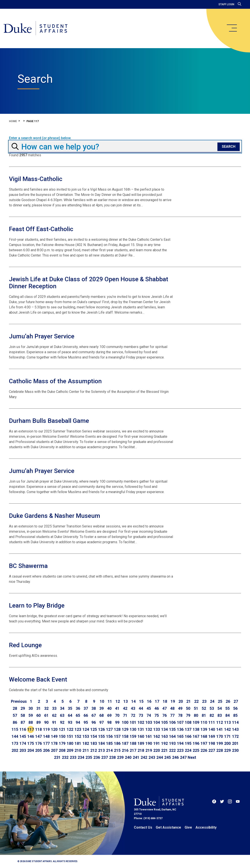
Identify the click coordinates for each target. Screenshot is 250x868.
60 (38, 715)
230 (235, 750)
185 (109, 743)
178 (54, 743)
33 (54, 708)
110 (204, 722)
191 (157, 743)
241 (136, 757)
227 (212, 750)
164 (172, 736)
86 (15, 722)
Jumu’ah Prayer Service (42, 336)
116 (23, 729)
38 (94, 708)
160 (141, 736)
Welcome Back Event (38, 679)
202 (15, 750)
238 (112, 757)
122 (70, 729)
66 (86, 715)
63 (62, 715)
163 (164, 736)
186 (117, 743)
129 (125, 729)
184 (101, 743)
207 (54, 750)
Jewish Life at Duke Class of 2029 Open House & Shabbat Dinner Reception (89, 283)
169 (212, 736)
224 (188, 750)
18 (165, 701)
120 (54, 729)
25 (220, 701)
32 (46, 708)
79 (188, 715)
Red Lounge (25, 645)
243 (152, 757)
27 (236, 701)
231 (57, 757)
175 (31, 743)
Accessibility (206, 827)
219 (149, 750)
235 (89, 757)
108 (188, 722)
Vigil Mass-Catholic (36, 179)
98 (109, 722)
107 (180, 722)
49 (180, 708)
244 (160, 757)
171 (227, 736)
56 (235, 708)
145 (23, 736)
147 (38, 736)
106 (172, 722)
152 (78, 736)
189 (141, 743)
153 (86, 736)
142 (227, 729)
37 (86, 708)
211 (86, 750)
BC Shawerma (28, 566)
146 (31, 736)
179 (62, 743)
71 (125, 715)
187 (125, 743)
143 (235, 729)
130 (133, 729)
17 (157, 701)
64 (70, 715)
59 (31, 715)
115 (15, 729)
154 (94, 736)
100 (125, 722)
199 (220, 743)
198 (212, 743)
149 (54, 736)
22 (196, 701)
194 (180, 743)
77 (172, 715)
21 (189, 701)
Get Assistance (168, 827)
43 (133, 708)
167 (196, 736)
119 (46, 729)
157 (117, 736)
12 (118, 701)
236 (97, 757)
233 (73, 757)
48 (172, 708)
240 (128, 757)
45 (149, 708)
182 (86, 743)
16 (149, 701)
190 (149, 743)
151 (70, 736)
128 (117, 729)
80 (196, 715)
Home (13, 121)
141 (220, 729)
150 (62, 736)
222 (172, 750)
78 (180, 715)
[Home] (36, 28)
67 (94, 715)
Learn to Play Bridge (37, 605)
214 (109, 750)
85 (235, 715)
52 (204, 708)
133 (157, 729)
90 (46, 722)
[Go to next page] (192, 757)
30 (31, 708)
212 (94, 750)
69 (109, 715)
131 (141, 729)
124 (86, 729)
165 (180, 736)
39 (101, 708)
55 (227, 708)
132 (149, 729)
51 (196, 708)
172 (235, 736)
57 (15, 715)
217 (133, 750)
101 (133, 722)
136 (180, 729)
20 (181, 701)
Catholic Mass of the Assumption (55, 381)
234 (81, 757)
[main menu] (232, 28)
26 (228, 701)
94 (78, 722)
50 (188, 708)
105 (164, 722)
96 (94, 722)
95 (86, 722)
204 (31, 750)
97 (101, 722)
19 (173, 701)
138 (196, 729)
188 (133, 743)
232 (65, 757)
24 (212, 701)
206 (46, 750)
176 (38, 743)
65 (78, 715)
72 (133, 715)
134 (164, 729)
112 (220, 722)
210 (78, 750)
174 (23, 743)
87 (23, 722)
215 (117, 750)
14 (133, 701)
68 (101, 715)
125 (94, 729)
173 (15, 743)
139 (204, 729)
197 (204, 743)
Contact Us (143, 827)
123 (78, 729)
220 (157, 750)
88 (31, 722)
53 (212, 708)
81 (204, 715)
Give (188, 827)
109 (196, 722)
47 (164, 708)
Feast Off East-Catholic (41, 229)
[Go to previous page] (19, 701)
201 (235, 743)
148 (46, 736)
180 (70, 743)
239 (120, 757)
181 (78, 743)
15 (141, 701)
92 (62, 722)
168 (204, 736)
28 (15, 708)
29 (23, 708)
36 (78, 708)
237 (105, 757)
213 (101, 750)
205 (38, 750)
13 (126, 701)
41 (117, 708)
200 (227, 743)
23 (204, 701)
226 (204, 750)
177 (46, 743)
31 (38, 708)
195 (188, 743)
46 (157, 708)
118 (38, 729)
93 (70, 722)
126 (101, 729)
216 (125, 750)
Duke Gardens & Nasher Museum (55, 516)
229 (227, 750)
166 (188, 736)
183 (94, 743)
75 (157, 715)
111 (212, 722)
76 (164, 715)
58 (23, 715)
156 (109, 736)
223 (180, 750)
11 (110, 701)
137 (188, 729)
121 (62, 729)
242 (144, 757)
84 (227, 715)
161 (149, 736)
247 (183, 757)
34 (62, 708)
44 (141, 708)
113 (227, 722)
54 (220, 708)
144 (15, 736)
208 (62, 750)
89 (38, 722)
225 (196, 750)
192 (164, 743)
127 (109, 729)
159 (133, 736)
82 (212, 715)
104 (157, 722)
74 (149, 715)
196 (196, 743)
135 (172, 729)
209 (70, 750)
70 (117, 715)
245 (168, 757)
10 (102, 701)
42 (125, 708)
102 (141, 722)
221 (164, 750)
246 (175, 757)
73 (141, 715)
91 (54, 722)
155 (101, 736)
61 (46, 715)
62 (54, 715)
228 (220, 750)
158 (125, 736)
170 (220, 736)
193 (172, 743)
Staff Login (226, 4)
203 (23, 750)
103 (149, 722)
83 (220, 715)
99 (117, 722)
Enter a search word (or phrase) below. (40, 138)
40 (109, 708)
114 (235, 722)
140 (212, 729)
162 (157, 736)
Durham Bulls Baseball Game (49, 421)
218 (141, 750)
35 (70, 708)
